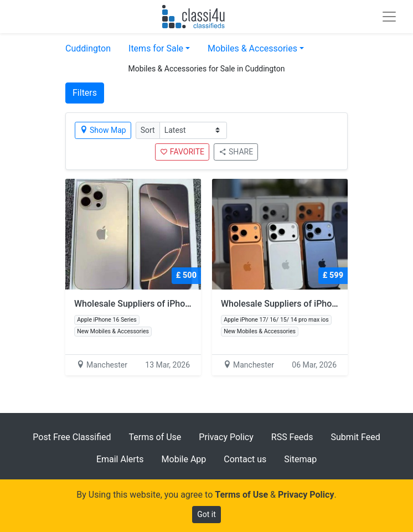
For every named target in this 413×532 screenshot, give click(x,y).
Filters (85, 93)
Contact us (245, 459)
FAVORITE (182, 152)
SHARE (236, 152)
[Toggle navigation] (389, 17)
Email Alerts (120, 459)
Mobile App (184, 459)
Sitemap (300, 459)
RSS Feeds (292, 437)
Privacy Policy (226, 437)
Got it (206, 514)
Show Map (103, 130)
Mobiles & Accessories (252, 48)
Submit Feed (356, 437)
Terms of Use (155, 437)
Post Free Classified (72, 437)
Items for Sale (156, 48)
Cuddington (88, 48)
